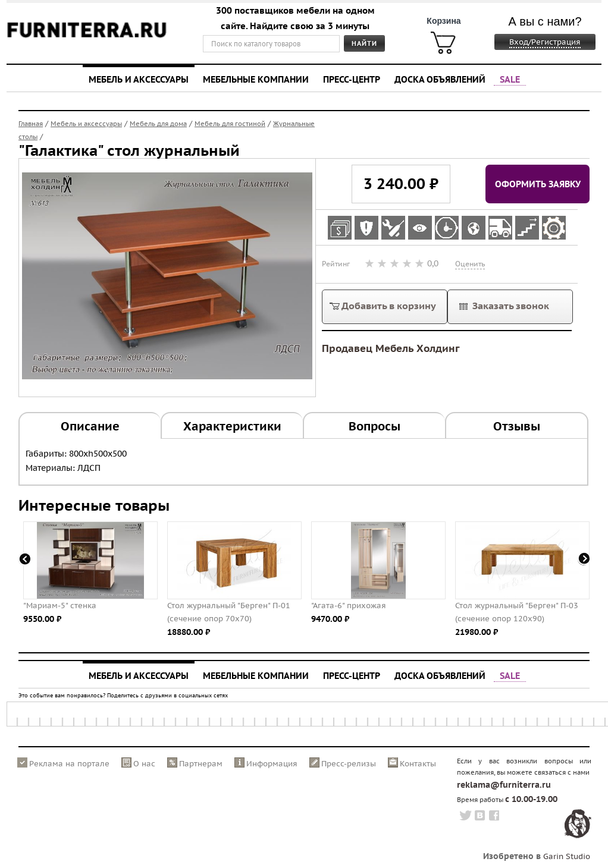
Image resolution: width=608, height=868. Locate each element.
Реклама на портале (69, 764)
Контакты (418, 764)
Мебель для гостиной (230, 124)
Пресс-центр (352, 79)
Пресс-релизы (349, 764)
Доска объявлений (440, 79)
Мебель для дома (158, 124)
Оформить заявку (538, 184)
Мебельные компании (256, 79)
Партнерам (201, 764)
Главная (31, 124)
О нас (144, 764)
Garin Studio (567, 856)
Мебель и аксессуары (139, 79)
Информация (272, 764)
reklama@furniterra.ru (504, 785)
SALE (510, 79)
